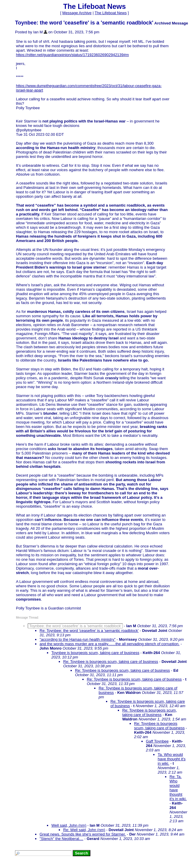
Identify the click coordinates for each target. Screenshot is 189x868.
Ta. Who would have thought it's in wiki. (172, 759)
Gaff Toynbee (157, 741)
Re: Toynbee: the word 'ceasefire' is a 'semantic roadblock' (89, 631)
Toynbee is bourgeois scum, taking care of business (95, 653)
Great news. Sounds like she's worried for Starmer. (83, 834)
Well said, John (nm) (69, 825)
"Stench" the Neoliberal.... (61, 839)
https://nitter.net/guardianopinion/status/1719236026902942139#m (72, 55)
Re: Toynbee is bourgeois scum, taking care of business (111, 662)
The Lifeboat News (110, 13)
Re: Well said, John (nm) (84, 830)
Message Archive (77, 13)
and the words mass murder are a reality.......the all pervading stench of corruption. (110, 644)
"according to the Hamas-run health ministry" (78, 639)
